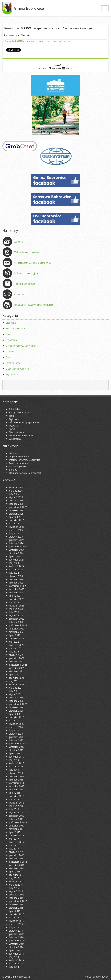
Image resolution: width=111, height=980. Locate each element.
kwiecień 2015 (17, 921)
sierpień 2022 (16, 632)
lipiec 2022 (15, 635)
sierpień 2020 (16, 711)
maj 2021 (14, 681)
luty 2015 (14, 927)
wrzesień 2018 (17, 786)
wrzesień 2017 (17, 826)
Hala (8, 334)
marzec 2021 (16, 688)
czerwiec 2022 (17, 638)
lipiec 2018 (15, 793)
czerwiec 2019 (17, 757)
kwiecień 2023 (17, 606)
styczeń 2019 (16, 773)
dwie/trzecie (102, 977)
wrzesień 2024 (17, 550)
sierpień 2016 (16, 868)
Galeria (19, 242)
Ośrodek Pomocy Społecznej (21, 346)
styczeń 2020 (16, 734)
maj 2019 (14, 760)
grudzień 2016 (17, 855)
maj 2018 (14, 799)
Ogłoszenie (12, 340)
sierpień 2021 (16, 671)
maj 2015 (14, 918)
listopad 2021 (16, 661)
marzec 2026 (16, 491)
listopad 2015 (16, 898)
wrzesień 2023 (17, 589)
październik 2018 (18, 783)
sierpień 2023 (16, 592)
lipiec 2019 (15, 753)
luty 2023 (14, 612)
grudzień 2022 (17, 619)
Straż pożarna (13, 363)
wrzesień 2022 (17, 629)
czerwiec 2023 (17, 599)
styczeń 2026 (16, 497)
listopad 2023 (16, 583)
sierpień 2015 (16, 908)
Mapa (67, 68)
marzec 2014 (16, 963)
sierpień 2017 (16, 829)
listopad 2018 (16, 780)
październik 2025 (18, 507)
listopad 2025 (16, 504)
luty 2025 (14, 533)
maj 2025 (14, 523)
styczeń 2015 (16, 931)
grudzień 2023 (17, 579)
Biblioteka (11, 323)
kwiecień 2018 (17, 803)
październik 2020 (18, 704)
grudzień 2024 (17, 540)
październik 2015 (18, 901)
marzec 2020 (16, 727)
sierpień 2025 (16, 514)
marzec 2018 (16, 806)
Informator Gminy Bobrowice (33, 263)
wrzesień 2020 (17, 707)
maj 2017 (14, 839)
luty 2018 (14, 809)
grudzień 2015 (17, 895)
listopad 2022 (16, 622)
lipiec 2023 (15, 596)
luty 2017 (14, 849)
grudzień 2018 (17, 776)
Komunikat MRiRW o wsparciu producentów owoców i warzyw (38, 41)
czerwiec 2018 (17, 796)
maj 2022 (14, 642)
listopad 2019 (16, 740)
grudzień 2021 (17, 658)
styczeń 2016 (16, 891)
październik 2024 (18, 546)
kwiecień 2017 (17, 842)
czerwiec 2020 (17, 717)
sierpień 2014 (16, 947)
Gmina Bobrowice (29, 8)
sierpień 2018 (16, 789)
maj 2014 (14, 957)
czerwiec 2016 (17, 875)
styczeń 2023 (16, 615)
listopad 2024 (16, 543)
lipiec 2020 (15, 714)
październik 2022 (18, 625)
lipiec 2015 (15, 911)
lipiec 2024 (15, 556)
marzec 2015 (16, 924)
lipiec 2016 (15, 872)
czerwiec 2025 (17, 520)
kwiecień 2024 (17, 566)
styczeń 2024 (16, 576)
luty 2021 (14, 691)
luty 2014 (14, 967)
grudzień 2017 (17, 816)
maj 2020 (14, 721)
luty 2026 (14, 494)
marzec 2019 (16, 766)
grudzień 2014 (17, 934)
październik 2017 (18, 822)
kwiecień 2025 (17, 527)
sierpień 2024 (16, 553)
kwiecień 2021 (17, 684)
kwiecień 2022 (17, 645)
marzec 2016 (16, 885)
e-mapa (19, 294)
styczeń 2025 (16, 537)
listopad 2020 (16, 701)
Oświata (10, 351)
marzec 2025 (16, 530)
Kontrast (55, 68)
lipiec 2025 (15, 517)
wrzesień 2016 (17, 865)
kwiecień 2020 (17, 724)
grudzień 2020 (17, 698)
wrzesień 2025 (17, 510)
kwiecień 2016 (17, 881)
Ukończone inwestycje (18, 369)
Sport (9, 357)
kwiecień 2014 (17, 960)
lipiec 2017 (15, 832)
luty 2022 (14, 652)
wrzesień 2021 (17, 668)
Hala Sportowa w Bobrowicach (33, 305)
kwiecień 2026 (17, 487)
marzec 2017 (16, 845)
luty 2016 (14, 888)
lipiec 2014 (15, 950)
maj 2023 (14, 602)
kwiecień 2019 (17, 763)
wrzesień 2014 (17, 944)
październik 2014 (18, 941)
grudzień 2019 (17, 737)
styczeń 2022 (16, 655)
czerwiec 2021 (17, 678)
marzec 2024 (16, 569)
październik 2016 (18, 862)
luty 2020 (14, 730)
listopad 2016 (16, 858)
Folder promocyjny (26, 273)
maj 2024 (14, 563)
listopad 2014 (16, 937)
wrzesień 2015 (17, 904)
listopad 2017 (16, 819)
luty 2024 (14, 573)
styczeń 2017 (16, 852)
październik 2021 (18, 665)
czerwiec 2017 (17, 835)
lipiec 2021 (15, 675)
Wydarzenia (12, 374)
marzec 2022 (16, 648)
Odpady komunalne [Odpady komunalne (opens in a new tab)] (27, 252)
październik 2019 (18, 743)
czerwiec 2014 (17, 954)
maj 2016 (14, 878)
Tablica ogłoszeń (24, 284)
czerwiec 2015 (17, 914)
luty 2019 (14, 770)
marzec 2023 (16, 609)
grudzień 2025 (17, 501)
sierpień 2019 (16, 750)
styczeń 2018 (16, 812)
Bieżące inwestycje (16, 328)
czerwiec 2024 (17, 560)
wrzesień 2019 (17, 747)
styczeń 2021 (16, 694)
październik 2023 (18, 586)
